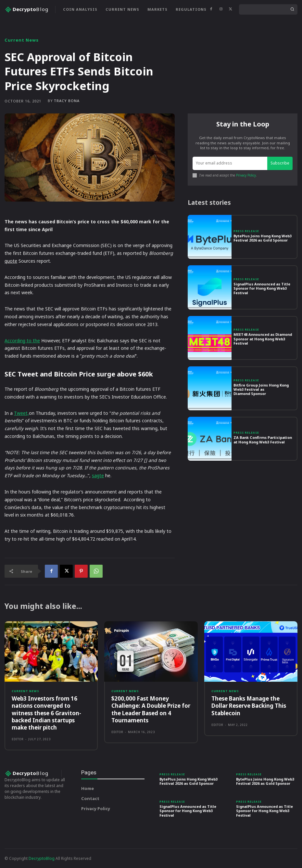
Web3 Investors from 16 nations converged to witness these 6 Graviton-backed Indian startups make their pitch (46, 713)
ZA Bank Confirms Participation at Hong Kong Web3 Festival (263, 440)
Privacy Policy (246, 175)
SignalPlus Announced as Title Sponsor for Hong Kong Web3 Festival (262, 288)
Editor (18, 739)
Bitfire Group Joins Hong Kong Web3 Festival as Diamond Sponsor (261, 389)
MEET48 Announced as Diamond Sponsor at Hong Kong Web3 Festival (263, 339)
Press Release (246, 231)
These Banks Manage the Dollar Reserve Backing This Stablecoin (249, 706)
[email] (230, 163)
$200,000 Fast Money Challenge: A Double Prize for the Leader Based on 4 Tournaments (151, 709)
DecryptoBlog (42, 858)
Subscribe (280, 163)
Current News (22, 40)
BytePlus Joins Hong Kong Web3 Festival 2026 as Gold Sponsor (263, 238)
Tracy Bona (67, 101)
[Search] (292, 9)
